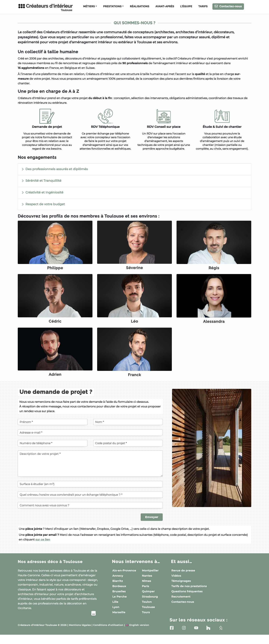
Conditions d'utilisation (108, 634)
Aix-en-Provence (124, 579)
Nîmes (147, 590)
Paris (146, 595)
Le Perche (119, 606)
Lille (115, 611)
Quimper (148, 600)
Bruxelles (119, 600)
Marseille (119, 621)
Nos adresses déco (53, 571)
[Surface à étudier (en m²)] (90, 493)
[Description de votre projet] (90, 473)
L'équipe (186, 7)
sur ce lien (43, 548)
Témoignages (181, 590)
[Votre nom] (128, 431)
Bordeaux (119, 595)
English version (137, 634)
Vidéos (176, 585)
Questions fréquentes (187, 600)
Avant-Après (165, 7)
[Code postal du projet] (128, 452)
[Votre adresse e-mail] (90, 442)
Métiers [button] (89, 7)
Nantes (147, 585)
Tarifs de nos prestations (189, 595)
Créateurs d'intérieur (45, 7)
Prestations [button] (112, 7)
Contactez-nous (228, 6)
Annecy (118, 585)
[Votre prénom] (53, 431)
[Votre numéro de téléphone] (53, 452)
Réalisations (140, 7)
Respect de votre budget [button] (45, 204)
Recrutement (181, 606)
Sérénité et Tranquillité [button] (43, 181)
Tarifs (203, 7)
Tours (146, 621)
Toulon (147, 611)
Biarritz (118, 590)
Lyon (116, 616)
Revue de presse (183, 579)
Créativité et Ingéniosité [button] (44, 193)
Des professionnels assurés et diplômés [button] (57, 169)
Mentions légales (80, 634)
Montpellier (150, 579)
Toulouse (148, 616)
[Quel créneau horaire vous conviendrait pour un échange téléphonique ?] (90, 504)
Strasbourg (150, 606)
